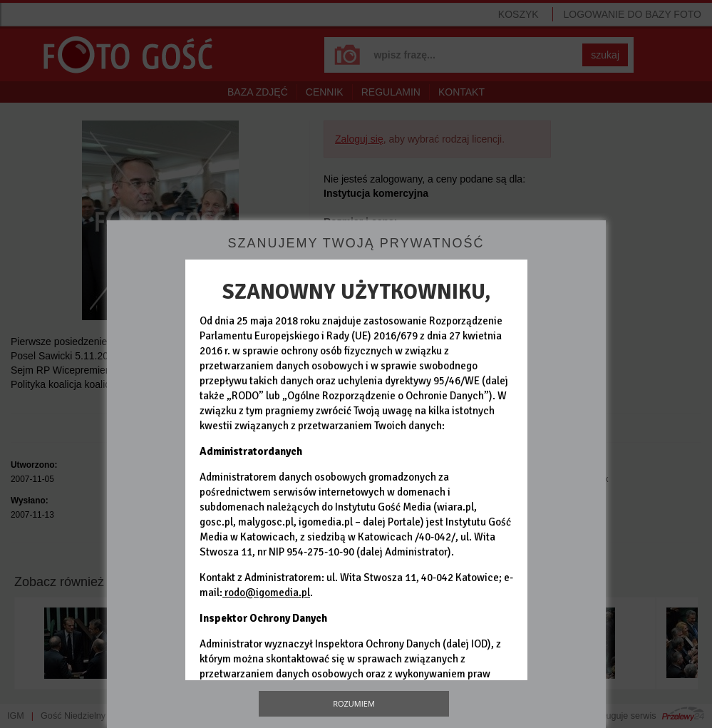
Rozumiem (354, 703)
